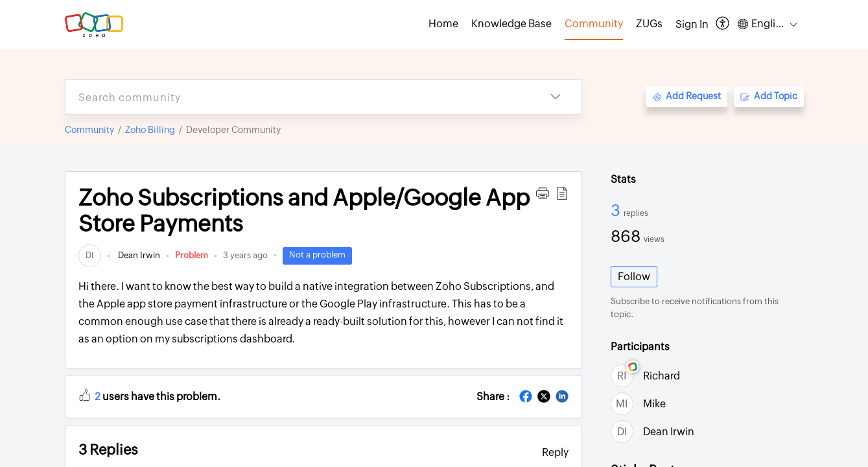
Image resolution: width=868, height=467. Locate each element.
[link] (90, 255)
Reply (555, 452)
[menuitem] (692, 25)
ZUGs (649, 24)
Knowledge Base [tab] (511, 24)
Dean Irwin (138, 255)
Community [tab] (594, 24)
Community (89, 130)
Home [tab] (443, 24)
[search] (298, 97)
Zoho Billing (150, 130)
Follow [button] (634, 277)
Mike (654, 404)
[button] (723, 24)
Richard (662, 376)
